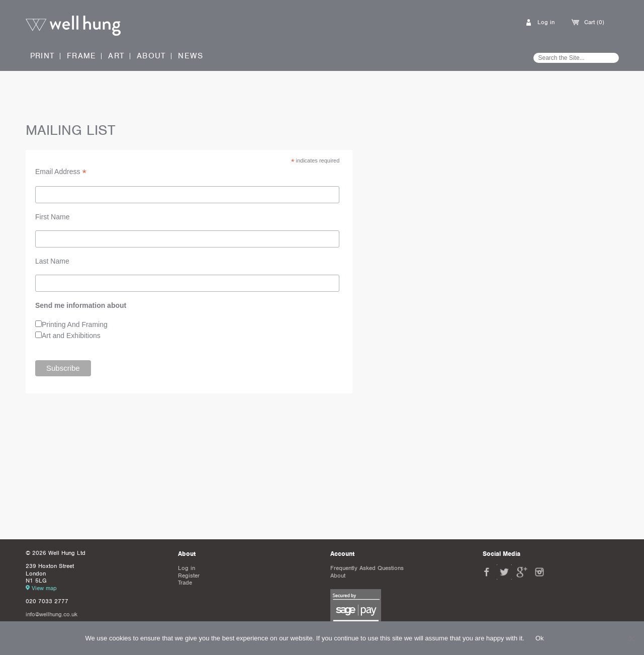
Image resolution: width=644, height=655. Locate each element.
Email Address (61, 172)
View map (44, 588)
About (151, 56)
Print (42, 56)
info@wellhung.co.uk (52, 614)
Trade (185, 583)
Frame (81, 56)
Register (189, 576)
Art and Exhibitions (71, 336)
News (191, 56)
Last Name (52, 261)
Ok (540, 638)
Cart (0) (594, 22)
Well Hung (73, 26)
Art (116, 56)
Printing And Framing (75, 324)
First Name (52, 217)
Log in (546, 22)
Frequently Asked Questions (367, 568)
